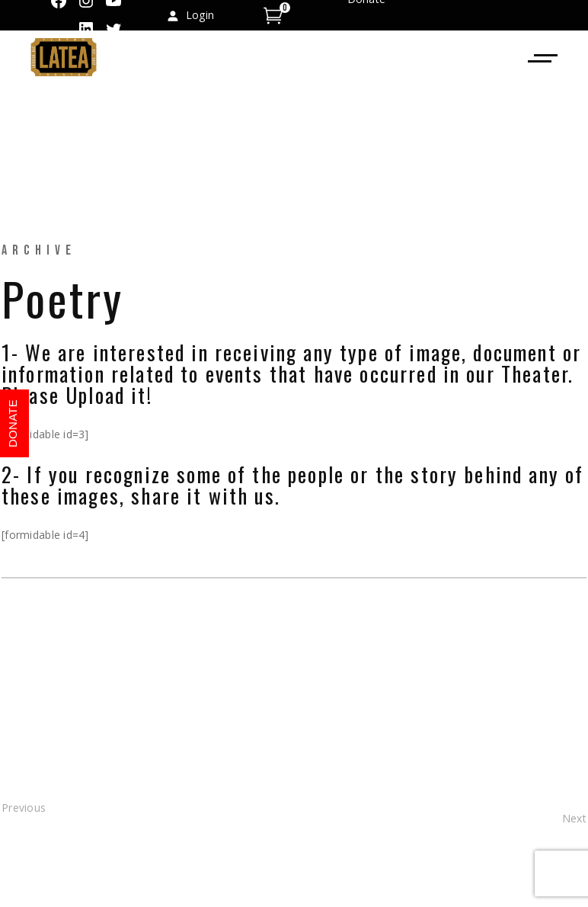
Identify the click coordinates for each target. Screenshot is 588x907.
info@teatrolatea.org (401, 165)
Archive (39, 250)
